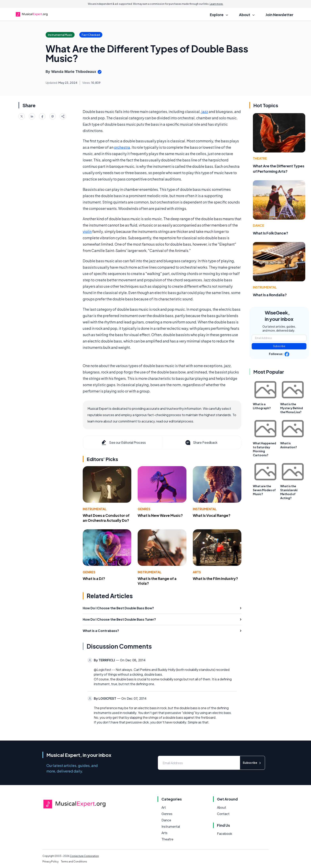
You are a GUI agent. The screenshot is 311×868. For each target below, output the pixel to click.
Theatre (260, 158)
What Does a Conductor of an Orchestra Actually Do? (106, 518)
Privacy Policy (50, 862)
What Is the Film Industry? (215, 578)
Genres (144, 509)
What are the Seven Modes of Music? (264, 490)
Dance (259, 225)
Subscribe (279, 346)
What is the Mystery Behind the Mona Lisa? (292, 408)
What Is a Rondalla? (270, 295)
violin (87, 231)
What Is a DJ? (94, 578)
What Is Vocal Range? (212, 515)
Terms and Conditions (74, 862)
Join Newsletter (279, 15)
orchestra (122, 147)
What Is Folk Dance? (271, 233)
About (222, 807)
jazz (205, 111)
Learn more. (216, 4)
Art (164, 807)
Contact (223, 814)
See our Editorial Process (123, 443)
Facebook (225, 834)
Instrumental (95, 509)
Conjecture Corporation (84, 856)
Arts (197, 572)
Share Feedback (201, 443)
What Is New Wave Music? (160, 515)
